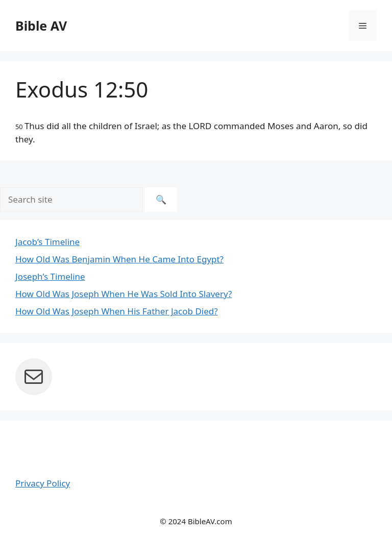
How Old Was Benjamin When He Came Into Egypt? (119, 259)
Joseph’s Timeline (50, 276)
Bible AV (41, 26)
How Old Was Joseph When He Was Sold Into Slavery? (124, 294)
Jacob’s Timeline (47, 242)
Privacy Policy (43, 483)
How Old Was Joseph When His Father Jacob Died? (117, 311)
